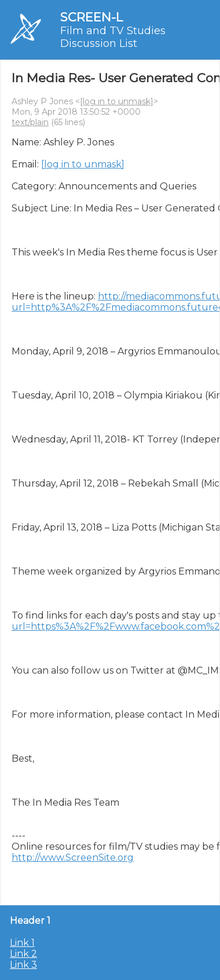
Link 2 (23, 954)
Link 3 (23, 965)
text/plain (30, 122)
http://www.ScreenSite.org (73, 857)
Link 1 (22, 943)
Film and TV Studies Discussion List (113, 37)
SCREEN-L (91, 17)
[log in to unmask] (117, 101)
